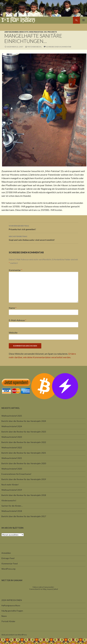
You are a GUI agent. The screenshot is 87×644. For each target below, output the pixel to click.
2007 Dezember (11, 32)
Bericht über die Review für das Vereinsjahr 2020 (24, 463)
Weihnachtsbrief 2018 (12, 511)
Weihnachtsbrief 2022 (12, 447)
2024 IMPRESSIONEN (12, 600)
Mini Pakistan (36, 32)
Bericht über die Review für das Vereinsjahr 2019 (24, 479)
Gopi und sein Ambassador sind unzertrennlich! (43, 238)
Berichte (24, 32)
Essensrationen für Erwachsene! (16, 474)
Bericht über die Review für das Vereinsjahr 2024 (24, 421)
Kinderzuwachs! (9, 500)
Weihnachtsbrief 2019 (12, 490)
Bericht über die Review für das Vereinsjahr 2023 (24, 432)
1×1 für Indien (18, 20)
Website (13, 333)
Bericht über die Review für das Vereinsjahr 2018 (24, 495)
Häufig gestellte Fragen (12, 611)
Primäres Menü (83, 20)
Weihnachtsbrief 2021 (12, 458)
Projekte (52, 32)
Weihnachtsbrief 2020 (12, 469)
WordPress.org (8, 569)
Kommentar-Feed (10, 563)
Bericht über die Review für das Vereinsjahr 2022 (24, 442)
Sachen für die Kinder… (12, 506)
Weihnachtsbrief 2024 (12, 426)
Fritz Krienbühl (34, 47)
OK (45, 32)
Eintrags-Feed (8, 558)
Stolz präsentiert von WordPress (14, 635)
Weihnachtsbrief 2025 (12, 416)
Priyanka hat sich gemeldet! (43, 227)
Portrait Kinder (8, 621)
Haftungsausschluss (11, 605)
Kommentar (16, 270)
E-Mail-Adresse (18, 320)
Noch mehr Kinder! (10, 485)
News (4, 616)
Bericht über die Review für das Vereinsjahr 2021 (24, 453)
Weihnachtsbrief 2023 (12, 437)
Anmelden (6, 553)
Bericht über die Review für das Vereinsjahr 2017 (24, 516)
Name (13, 308)
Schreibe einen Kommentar (59, 47)
